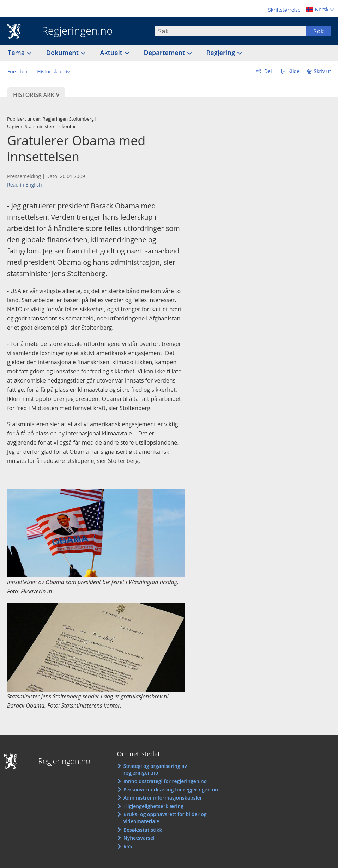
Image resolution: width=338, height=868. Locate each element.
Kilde (293, 71)
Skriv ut (323, 71)
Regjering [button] (222, 53)
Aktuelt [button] (112, 53)
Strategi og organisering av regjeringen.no (155, 769)
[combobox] (230, 31)
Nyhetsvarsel (139, 838)
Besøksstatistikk (143, 830)
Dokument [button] (63, 53)
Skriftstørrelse (284, 10)
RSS (128, 846)
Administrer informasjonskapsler (163, 798)
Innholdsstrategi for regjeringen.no (165, 781)
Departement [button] (165, 53)
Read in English (25, 185)
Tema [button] (17, 53)
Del (267, 71)
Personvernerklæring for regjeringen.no (171, 790)
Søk (319, 31)
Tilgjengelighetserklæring (153, 806)
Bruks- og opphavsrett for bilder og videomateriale (165, 818)
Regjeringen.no (72, 31)
